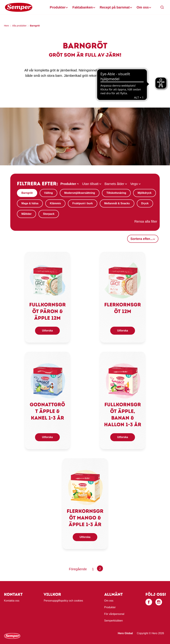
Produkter (58, 7)
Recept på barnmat (115, 7)
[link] (47, 281)
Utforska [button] (47, 331)
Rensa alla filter (146, 221)
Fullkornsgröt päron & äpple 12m (47, 311)
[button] (162, 7)
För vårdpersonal (114, 614)
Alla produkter (19, 26)
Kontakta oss (12, 601)
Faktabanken (83, 7)
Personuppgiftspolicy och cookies (63, 601)
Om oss (143, 7)
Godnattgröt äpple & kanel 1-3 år (47, 411)
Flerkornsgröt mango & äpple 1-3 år (85, 518)
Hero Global (125, 633)
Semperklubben (114, 621)
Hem (6, 26)
